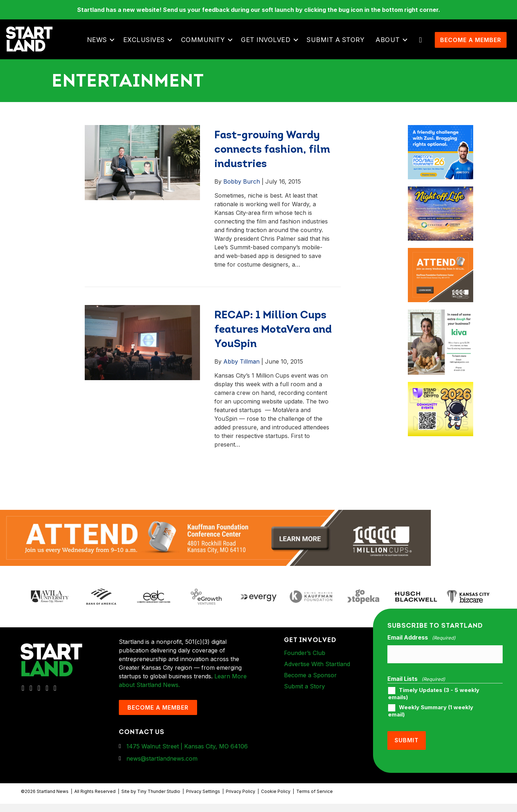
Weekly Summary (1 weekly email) (431, 723)
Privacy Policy (241, 800)
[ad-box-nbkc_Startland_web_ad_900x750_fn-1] (440, 145)
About (391, 48)
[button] (116, 48)
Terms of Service (315, 800)
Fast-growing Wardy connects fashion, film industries (272, 165)
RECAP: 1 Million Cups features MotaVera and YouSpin (273, 345)
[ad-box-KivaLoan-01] (440, 329)
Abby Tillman (241, 377)
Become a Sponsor (310, 691)
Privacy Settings (203, 800)
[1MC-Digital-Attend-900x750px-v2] (440, 268)
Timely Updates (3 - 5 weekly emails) (434, 706)
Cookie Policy (276, 800)
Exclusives (148, 48)
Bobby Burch (242, 197)
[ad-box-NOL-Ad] (440, 206)
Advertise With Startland (317, 679)
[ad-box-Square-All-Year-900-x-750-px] (440, 402)
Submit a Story (339, 48)
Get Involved (269, 48)
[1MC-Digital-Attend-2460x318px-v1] (215, 553)
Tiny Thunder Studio (159, 800)
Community (207, 48)
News (101, 48)
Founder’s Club (305, 668)
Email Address (421, 653)
